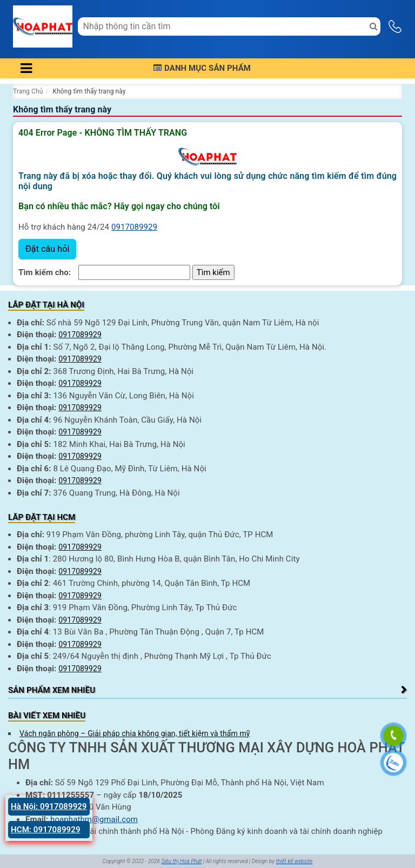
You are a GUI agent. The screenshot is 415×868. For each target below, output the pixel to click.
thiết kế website (294, 861)
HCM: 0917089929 (46, 830)
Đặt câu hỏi (47, 249)
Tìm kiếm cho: (45, 272)
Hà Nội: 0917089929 (49, 806)
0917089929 (134, 227)
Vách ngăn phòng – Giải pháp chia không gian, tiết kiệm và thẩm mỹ (135, 733)
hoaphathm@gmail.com (94, 819)
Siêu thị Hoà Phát (181, 861)
